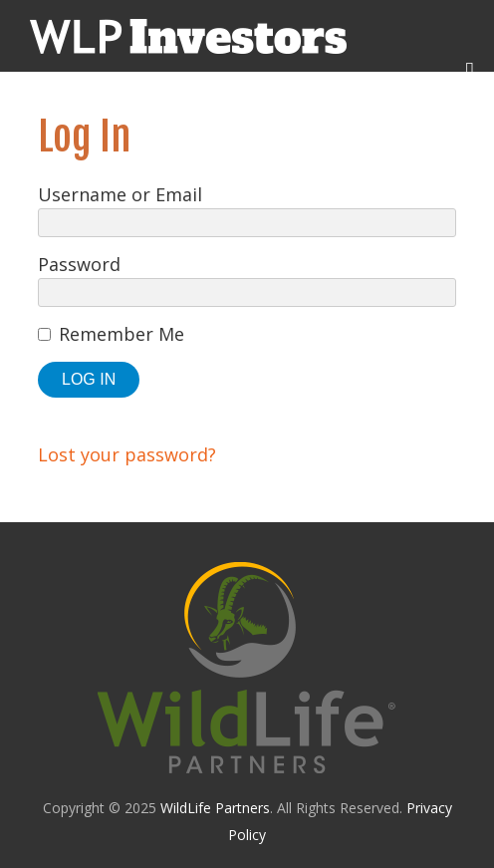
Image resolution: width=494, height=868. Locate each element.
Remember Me (122, 334)
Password (79, 264)
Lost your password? (127, 454)
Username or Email (120, 194)
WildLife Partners (215, 808)
